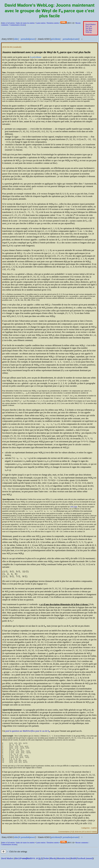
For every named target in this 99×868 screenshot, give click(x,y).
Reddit (73, 866)
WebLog (88, 32)
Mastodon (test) (64, 866)
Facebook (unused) (85, 866)
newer (32, 39)
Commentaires (64, 839)
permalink (25, 39)
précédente (55, 39)
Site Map (89, 30)
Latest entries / (47, 23)
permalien (67, 39)
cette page (74, 508)
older (16, 39)
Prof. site (89, 26)
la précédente (36, 57)
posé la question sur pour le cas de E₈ (28, 734)
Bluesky (53, 866)
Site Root (89, 28)
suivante (75, 39)
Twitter (46, 866)
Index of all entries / (18, 23)
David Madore (91, 24)
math (93, 835)
